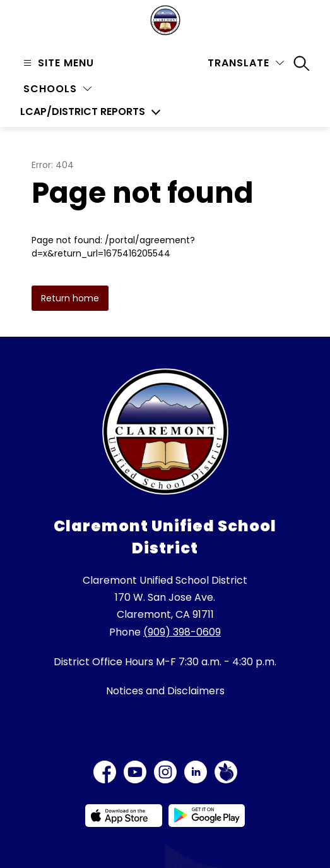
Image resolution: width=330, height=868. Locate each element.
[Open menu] (57, 63)
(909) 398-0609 (182, 632)
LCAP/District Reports (83, 112)
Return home (70, 298)
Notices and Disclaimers (165, 691)
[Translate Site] (246, 63)
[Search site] (302, 63)
